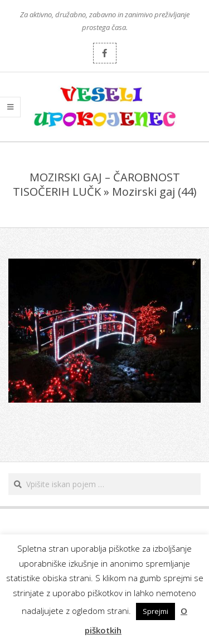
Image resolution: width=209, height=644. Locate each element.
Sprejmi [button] (155, 611)
